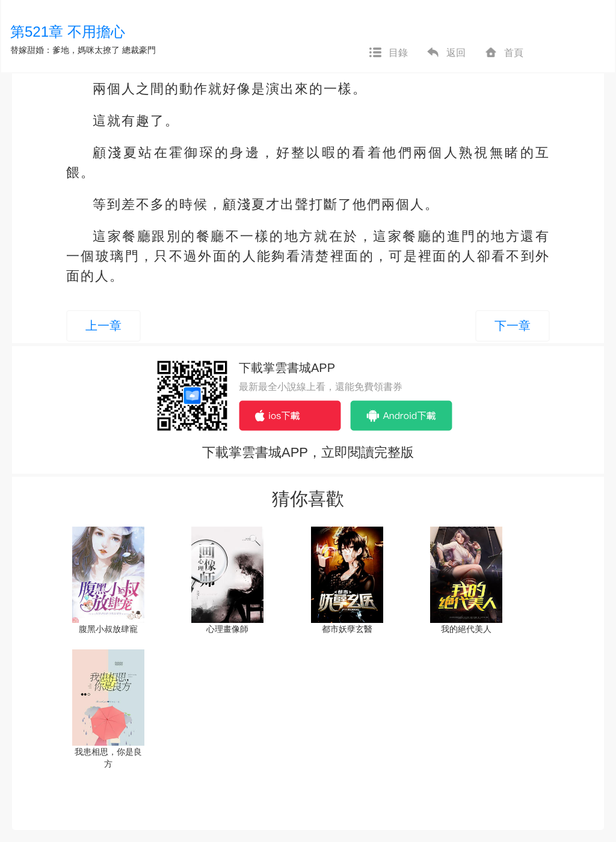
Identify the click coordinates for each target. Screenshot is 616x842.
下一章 (513, 326)
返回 (446, 53)
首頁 (504, 53)
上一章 (103, 326)
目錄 (388, 53)
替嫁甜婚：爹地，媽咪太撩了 (65, 50)
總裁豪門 (139, 50)
